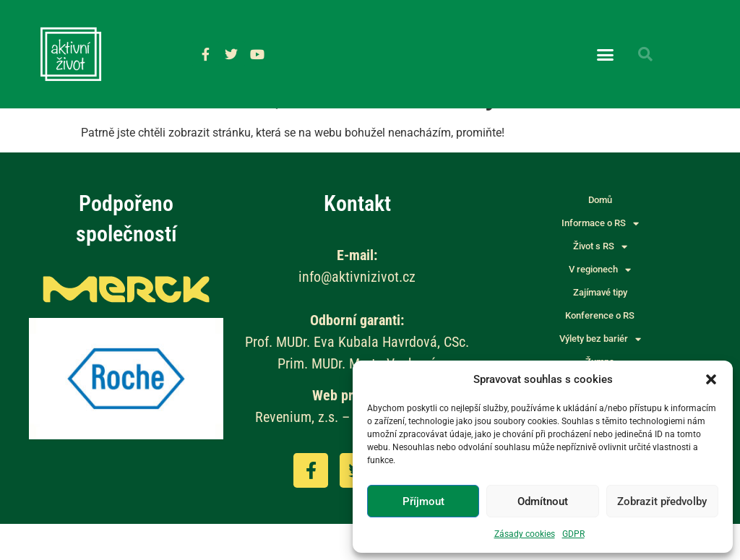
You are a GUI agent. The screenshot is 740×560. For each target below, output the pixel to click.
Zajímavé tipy (600, 329)
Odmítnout (543, 501)
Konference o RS (600, 352)
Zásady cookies (525, 534)
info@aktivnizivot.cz (357, 313)
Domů (600, 237)
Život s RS (600, 283)
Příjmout (423, 501)
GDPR (573, 534)
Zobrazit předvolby (662, 501)
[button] (711, 379)
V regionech (600, 306)
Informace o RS (600, 260)
